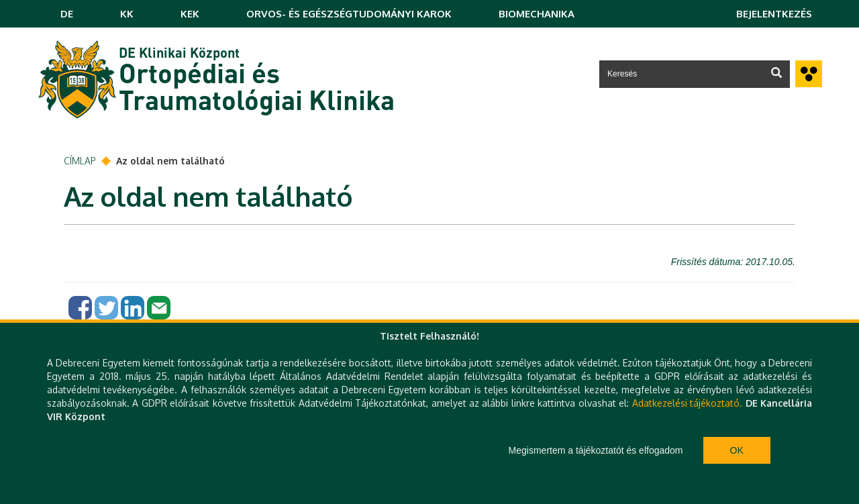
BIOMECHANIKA (537, 14)
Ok (737, 450)
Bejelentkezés (774, 14)
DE (67, 14)
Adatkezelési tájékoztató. (687, 403)
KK (127, 14)
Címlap (80, 161)
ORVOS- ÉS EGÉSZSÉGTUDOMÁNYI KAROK (349, 14)
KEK (190, 14)
